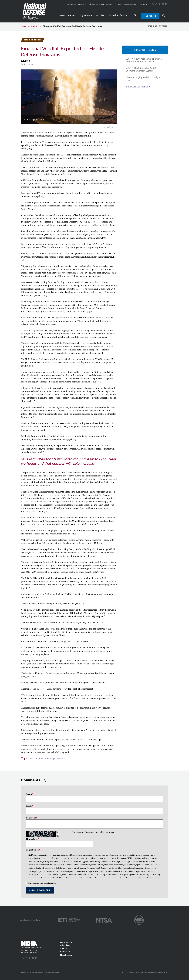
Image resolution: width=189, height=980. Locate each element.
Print (153, 26)
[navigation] (94, 16)
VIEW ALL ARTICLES (137, 87)
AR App (118, 4)
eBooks (109, 4)
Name (30, 794)
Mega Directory (130, 4)
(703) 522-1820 (30, 953)
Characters (32, 839)
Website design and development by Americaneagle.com (40, 972)
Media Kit (82, 4)
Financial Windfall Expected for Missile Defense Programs (72, 26)
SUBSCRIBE (150, 16)
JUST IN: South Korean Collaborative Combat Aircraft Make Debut (144, 60)
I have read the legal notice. (42, 883)
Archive (64, 948)
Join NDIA (143, 4)
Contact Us (71, 4)
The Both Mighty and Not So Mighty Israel (144, 79)
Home (24, 26)
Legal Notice (33, 850)
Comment (32, 818)
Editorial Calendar (96, 4)
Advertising (65, 945)
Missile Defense (38, 759)
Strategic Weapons (56, 759)
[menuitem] (62, 16)
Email (163, 26)
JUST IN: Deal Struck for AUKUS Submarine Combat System (141, 69)
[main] (94, 468)
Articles (35, 26)
